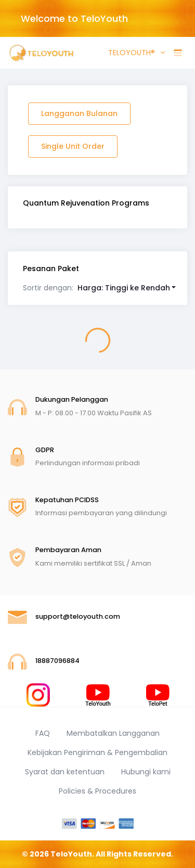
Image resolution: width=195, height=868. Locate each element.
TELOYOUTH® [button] (131, 53)
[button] (100, 288)
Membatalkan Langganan (113, 733)
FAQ (43, 733)
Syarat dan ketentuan (65, 772)
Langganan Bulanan (79, 113)
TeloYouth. (72, 854)
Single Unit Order (73, 146)
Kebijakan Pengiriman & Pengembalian (97, 752)
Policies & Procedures (97, 791)
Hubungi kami (146, 772)
